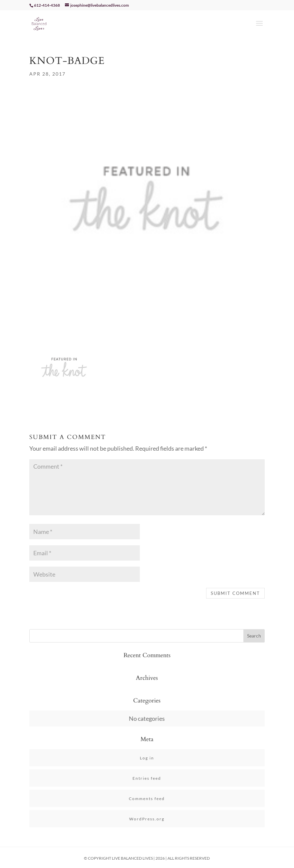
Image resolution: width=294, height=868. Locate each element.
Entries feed (147, 778)
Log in (147, 758)
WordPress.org (147, 819)
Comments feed (147, 799)
